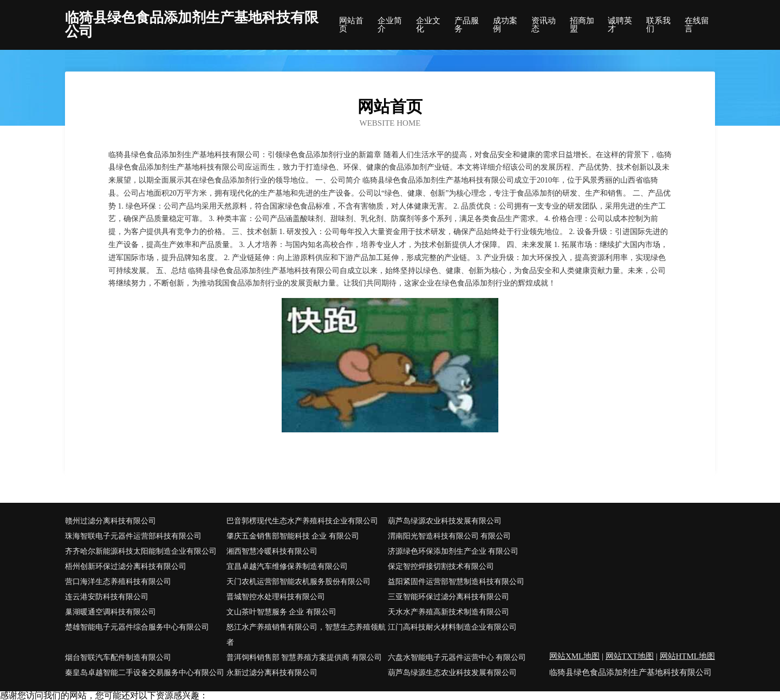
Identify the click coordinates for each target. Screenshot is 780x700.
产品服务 (467, 25)
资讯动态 (544, 25)
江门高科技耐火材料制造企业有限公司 (452, 627)
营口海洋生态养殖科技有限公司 (118, 582)
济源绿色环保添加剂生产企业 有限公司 (453, 551)
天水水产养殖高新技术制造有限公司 (448, 612)
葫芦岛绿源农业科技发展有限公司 (445, 521)
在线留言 (697, 25)
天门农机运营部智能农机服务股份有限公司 (298, 582)
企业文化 (428, 25)
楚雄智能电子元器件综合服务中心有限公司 (137, 627)
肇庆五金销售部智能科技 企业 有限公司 (293, 536)
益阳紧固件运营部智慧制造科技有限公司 (456, 582)
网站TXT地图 (630, 656)
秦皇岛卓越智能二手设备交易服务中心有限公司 (145, 673)
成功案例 (505, 25)
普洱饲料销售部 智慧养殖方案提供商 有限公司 (304, 657)
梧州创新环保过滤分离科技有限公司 (126, 566)
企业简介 (390, 25)
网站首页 (351, 25)
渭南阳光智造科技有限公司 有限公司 (450, 536)
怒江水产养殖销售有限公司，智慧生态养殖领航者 (306, 635)
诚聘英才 (620, 25)
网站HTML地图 (688, 656)
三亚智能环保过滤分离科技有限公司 (448, 597)
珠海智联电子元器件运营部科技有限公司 (133, 536)
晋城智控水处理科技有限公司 (276, 597)
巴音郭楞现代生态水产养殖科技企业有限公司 (302, 521)
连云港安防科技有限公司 (107, 597)
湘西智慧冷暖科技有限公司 (272, 551)
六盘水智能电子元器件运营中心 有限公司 (457, 657)
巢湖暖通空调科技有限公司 (110, 612)
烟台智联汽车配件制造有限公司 (118, 657)
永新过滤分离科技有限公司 (272, 673)
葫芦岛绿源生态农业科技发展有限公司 (452, 673)
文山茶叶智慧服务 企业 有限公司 (281, 612)
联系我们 (658, 25)
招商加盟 (582, 25)
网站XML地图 (574, 656)
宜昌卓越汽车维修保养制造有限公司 (287, 566)
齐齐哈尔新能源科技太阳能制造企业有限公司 (141, 551)
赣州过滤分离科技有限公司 (110, 521)
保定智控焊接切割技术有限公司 (441, 566)
